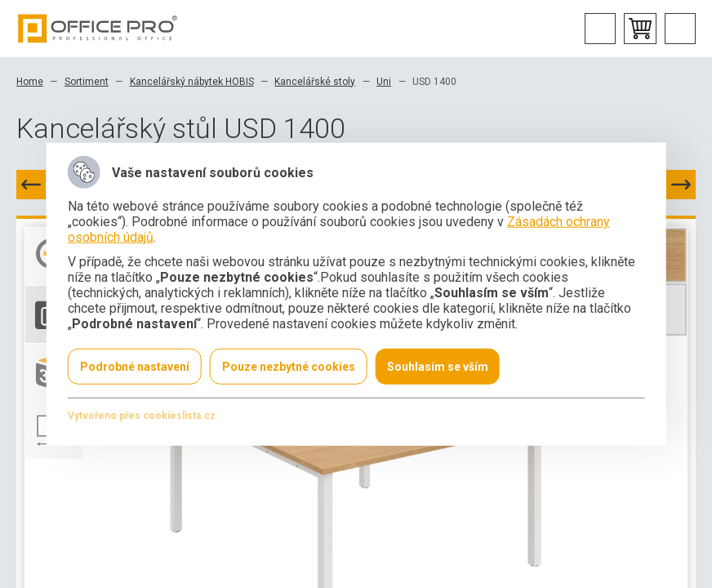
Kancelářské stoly (315, 82)
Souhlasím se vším (438, 366)
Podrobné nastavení (135, 366)
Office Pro (98, 29)
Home (30, 82)
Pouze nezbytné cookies (289, 366)
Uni (384, 82)
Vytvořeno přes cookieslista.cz (142, 415)
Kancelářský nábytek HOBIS (192, 82)
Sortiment (87, 82)
